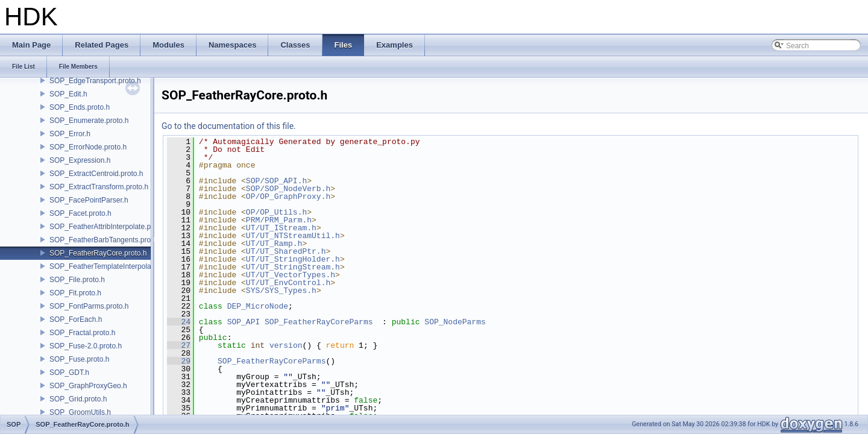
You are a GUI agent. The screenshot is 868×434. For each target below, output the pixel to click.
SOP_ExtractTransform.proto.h (99, 187)
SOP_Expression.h (80, 160)
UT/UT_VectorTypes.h (291, 275)
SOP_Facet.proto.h (80, 213)
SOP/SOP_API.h (276, 181)
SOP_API (244, 322)
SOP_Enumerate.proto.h (89, 121)
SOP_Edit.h (68, 94)
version (286, 345)
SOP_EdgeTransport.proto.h (95, 81)
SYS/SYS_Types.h (281, 291)
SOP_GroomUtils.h (80, 412)
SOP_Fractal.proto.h (82, 333)
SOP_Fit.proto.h (75, 293)
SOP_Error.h (70, 134)
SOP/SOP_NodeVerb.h (288, 189)
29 (179, 361)
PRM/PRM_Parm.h (279, 220)
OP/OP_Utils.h (276, 212)
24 (179, 322)
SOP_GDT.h (69, 373)
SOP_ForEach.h (76, 319)
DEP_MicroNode (258, 306)
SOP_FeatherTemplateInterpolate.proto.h (115, 266)
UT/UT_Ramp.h (274, 244)
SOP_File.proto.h (77, 280)
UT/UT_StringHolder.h (293, 259)
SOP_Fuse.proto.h (79, 359)
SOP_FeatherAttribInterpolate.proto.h (109, 227)
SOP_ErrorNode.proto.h (88, 147)
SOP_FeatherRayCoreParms (319, 322)
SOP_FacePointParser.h (89, 200)
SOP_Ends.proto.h (80, 107)
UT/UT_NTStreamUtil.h (293, 236)
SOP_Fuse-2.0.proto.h (86, 346)
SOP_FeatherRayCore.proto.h (98, 253)
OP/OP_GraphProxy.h (288, 197)
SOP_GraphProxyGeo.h (88, 386)
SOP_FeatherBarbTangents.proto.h (106, 240)
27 (179, 345)
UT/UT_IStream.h (281, 228)
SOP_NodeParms (455, 322)
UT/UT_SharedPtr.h (286, 251)
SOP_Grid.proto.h (78, 399)
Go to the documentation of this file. (229, 126)
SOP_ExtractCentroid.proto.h (96, 174)
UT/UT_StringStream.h (293, 267)
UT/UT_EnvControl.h (288, 283)
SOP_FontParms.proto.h (89, 306)
